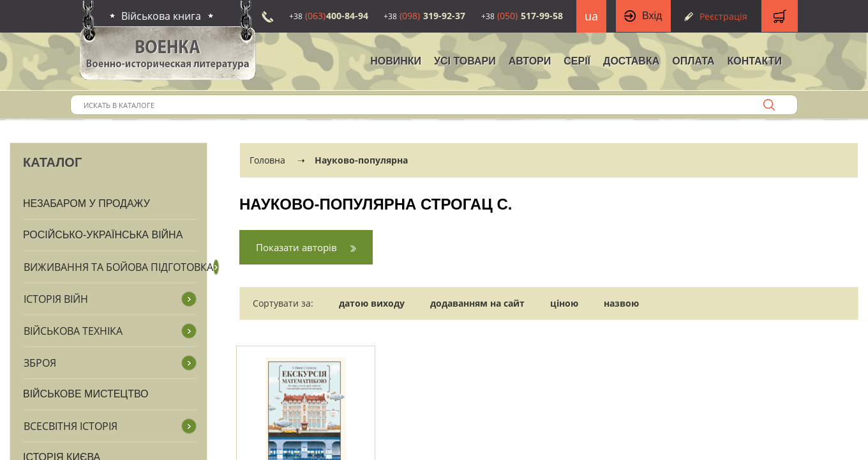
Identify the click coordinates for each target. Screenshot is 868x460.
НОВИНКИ (396, 61)
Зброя (40, 363)
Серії (577, 61)
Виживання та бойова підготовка (118, 267)
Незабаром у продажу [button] (86, 203)
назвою (621, 303)
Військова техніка (73, 331)
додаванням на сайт (477, 303)
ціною (564, 303)
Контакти (754, 61)
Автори (530, 61)
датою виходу (372, 303)
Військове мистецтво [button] (86, 394)
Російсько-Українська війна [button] (103, 235)
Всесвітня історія (71, 426)
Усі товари (465, 61)
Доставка (631, 61)
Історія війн (56, 299)
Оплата (693, 61)
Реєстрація (723, 16)
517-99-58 (522, 16)
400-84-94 (329, 16)
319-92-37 (424, 16)
